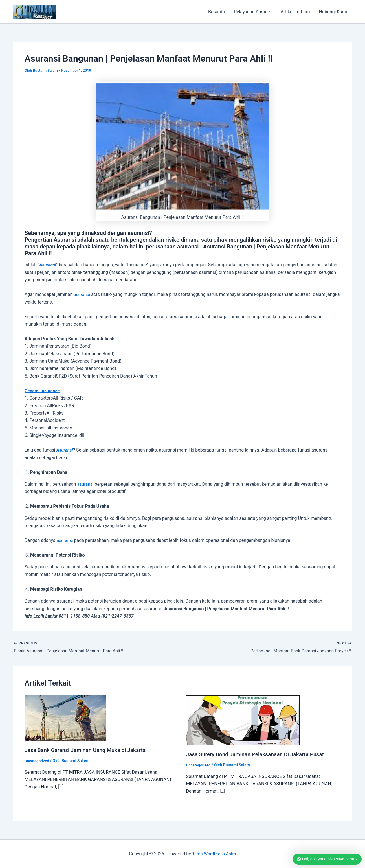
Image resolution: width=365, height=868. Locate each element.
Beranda (216, 12)
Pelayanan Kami (253, 12)
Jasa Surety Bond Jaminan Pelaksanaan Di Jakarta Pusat (258, 754)
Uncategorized (37, 761)
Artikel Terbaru (295, 12)
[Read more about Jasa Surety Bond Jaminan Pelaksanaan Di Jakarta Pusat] (243, 720)
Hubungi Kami (333, 12)
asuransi (82, 294)
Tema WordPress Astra (214, 854)
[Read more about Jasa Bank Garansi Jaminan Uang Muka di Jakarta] (65, 718)
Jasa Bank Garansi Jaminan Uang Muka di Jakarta (88, 750)
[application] (269, 12)
